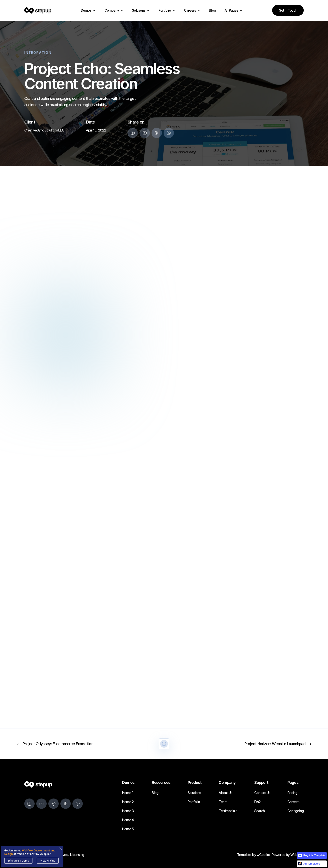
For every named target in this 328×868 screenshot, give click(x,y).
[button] (88, 10)
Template (244, 855)
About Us (225, 793)
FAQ (257, 802)
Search (259, 811)
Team (223, 802)
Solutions (194, 793)
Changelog (296, 811)
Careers (293, 802)
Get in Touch (288, 10)
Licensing (77, 855)
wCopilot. (264, 855)
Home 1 (128, 793)
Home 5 (128, 829)
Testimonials (228, 811)
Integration (38, 53)
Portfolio (194, 802)
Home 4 (128, 820)
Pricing (292, 793)
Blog (212, 10)
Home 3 (128, 811)
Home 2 (128, 802)
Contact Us (262, 793)
